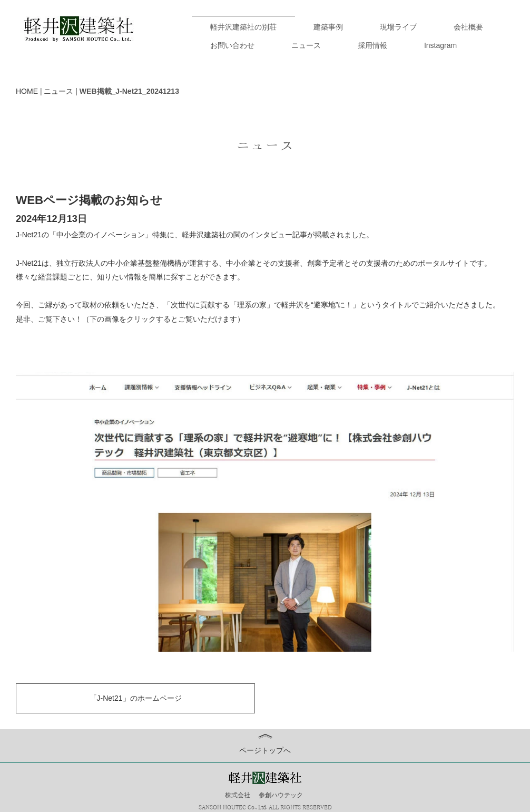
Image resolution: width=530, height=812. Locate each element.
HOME (27, 91)
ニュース (306, 45)
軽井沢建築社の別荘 (243, 27)
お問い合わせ (232, 45)
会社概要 (468, 27)
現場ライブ (398, 27)
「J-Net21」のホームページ (136, 698)
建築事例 (328, 27)
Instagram (440, 45)
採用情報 (372, 45)
